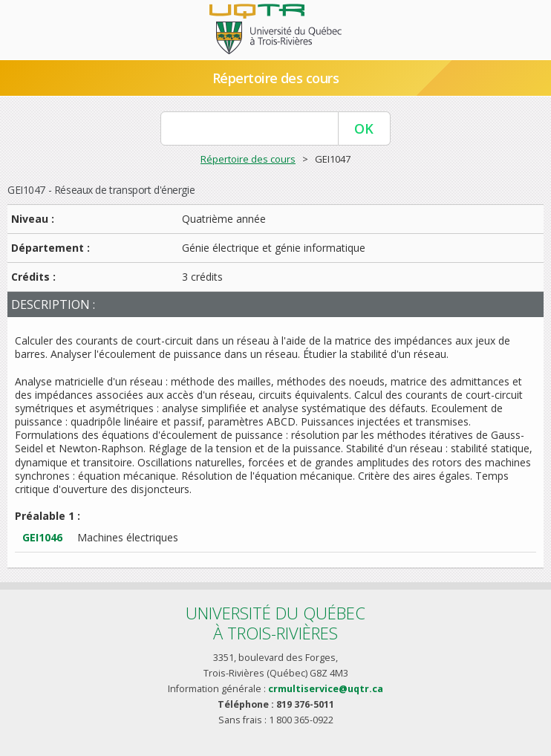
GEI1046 (42, 537)
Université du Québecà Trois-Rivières (275, 623)
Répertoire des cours (275, 78)
